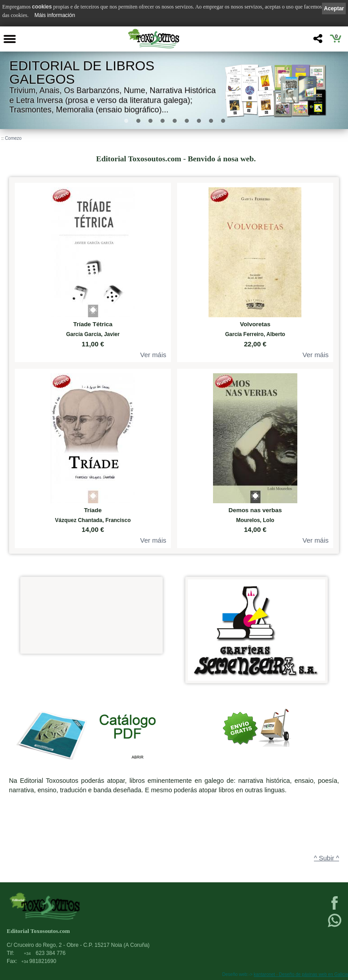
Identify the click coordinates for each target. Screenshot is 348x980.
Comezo (13, 138)
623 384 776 (45, 953)
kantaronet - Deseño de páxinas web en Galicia (301, 974)
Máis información (55, 15)
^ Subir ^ (326, 858)
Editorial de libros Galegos (82, 72)
